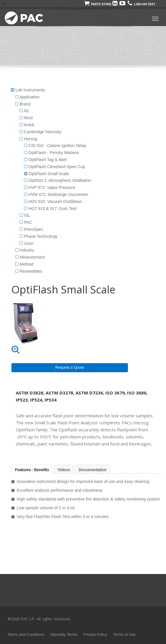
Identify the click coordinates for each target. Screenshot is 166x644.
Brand (23, 104)
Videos (64, 470)
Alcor (26, 118)
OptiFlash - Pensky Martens (52, 153)
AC (25, 111)
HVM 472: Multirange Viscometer (56, 194)
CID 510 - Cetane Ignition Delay (55, 146)
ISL (25, 215)
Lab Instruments (30, 90)
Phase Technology (38, 236)
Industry (25, 250)
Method (24, 264)
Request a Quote (70, 367)
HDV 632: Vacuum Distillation (53, 201)
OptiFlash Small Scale (47, 174)
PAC (26, 222)
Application (27, 97)
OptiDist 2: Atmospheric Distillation (58, 180)
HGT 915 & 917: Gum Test (50, 209)
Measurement (30, 257)
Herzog (28, 139)
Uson (27, 243)
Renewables (29, 271)
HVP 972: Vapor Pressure (50, 187)
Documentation (92, 470)
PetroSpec (31, 229)
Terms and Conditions (26, 634)
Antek (27, 125)
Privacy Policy (95, 634)
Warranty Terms (64, 634)
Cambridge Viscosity (40, 132)
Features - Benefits (32, 470)
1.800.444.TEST (141, 4)
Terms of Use (125, 634)
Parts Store (98, 4)
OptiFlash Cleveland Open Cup (55, 167)
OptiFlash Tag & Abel (45, 160)
